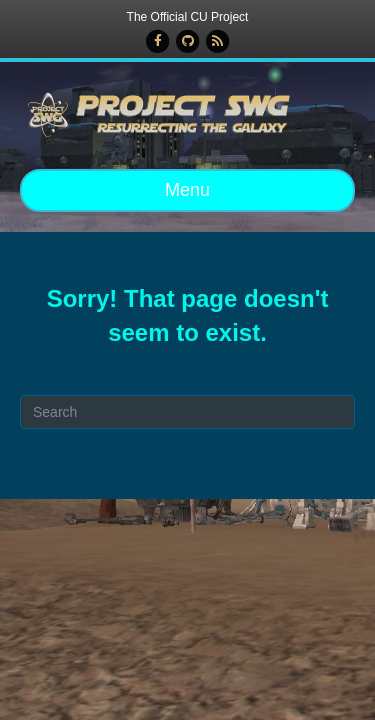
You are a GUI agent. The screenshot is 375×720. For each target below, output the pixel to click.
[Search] (187, 412)
